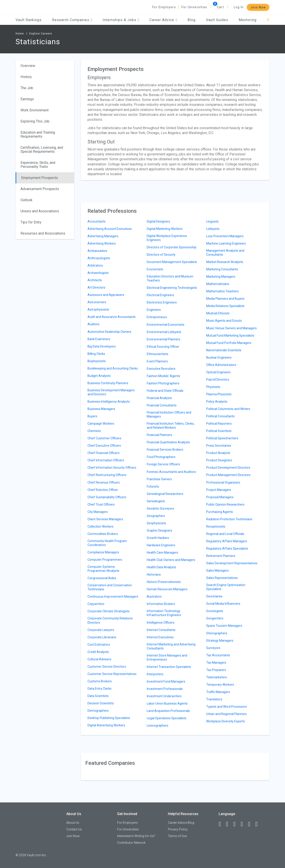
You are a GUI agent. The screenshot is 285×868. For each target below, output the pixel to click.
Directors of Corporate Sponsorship (172, 247)
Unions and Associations (40, 211)
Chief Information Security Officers (112, 468)
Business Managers (101, 409)
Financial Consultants (162, 405)
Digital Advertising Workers (106, 725)
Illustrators (154, 597)
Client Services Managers (105, 519)
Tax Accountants (218, 655)
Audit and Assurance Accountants (112, 317)
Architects (95, 280)
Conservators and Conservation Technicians (110, 587)
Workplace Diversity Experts (226, 721)
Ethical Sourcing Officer (163, 347)
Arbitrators (95, 265)
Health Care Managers (162, 553)
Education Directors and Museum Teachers (170, 278)
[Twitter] (236, 824)
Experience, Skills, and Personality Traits (38, 165)
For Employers (164, 7)
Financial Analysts (159, 398)
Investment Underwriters (164, 696)
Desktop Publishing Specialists (109, 718)
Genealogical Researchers (165, 494)
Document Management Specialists (172, 262)
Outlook (26, 200)
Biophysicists (97, 361)
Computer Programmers (105, 560)
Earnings (27, 99)
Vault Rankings (29, 20)
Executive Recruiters (161, 369)
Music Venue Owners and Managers (231, 328)
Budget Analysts (99, 376)
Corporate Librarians (102, 637)
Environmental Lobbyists (164, 332)
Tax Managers (216, 663)
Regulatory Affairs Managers (227, 541)
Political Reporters (219, 424)
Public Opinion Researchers (225, 504)
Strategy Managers (220, 641)
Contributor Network (131, 843)
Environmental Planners (164, 339)
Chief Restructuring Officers (107, 475)
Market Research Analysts (225, 262)
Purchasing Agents (220, 512)
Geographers (156, 516)
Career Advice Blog (181, 823)
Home (20, 34)
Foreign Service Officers (163, 464)
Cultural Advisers (99, 659)
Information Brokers (161, 604)
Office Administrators (221, 365)
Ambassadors (97, 251)
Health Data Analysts (161, 567)
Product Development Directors (228, 468)
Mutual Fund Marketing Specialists (230, 336)
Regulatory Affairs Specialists (227, 549)
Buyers (92, 416)
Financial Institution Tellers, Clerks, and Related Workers (171, 426)
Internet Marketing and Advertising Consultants (171, 646)
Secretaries (214, 596)
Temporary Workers (220, 685)
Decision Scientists (101, 703)
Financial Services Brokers (165, 450)
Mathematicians (218, 284)
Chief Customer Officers (104, 438)
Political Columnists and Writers (228, 409)
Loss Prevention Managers (225, 236)
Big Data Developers (102, 346)
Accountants (97, 221)
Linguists (212, 221)
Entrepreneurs (157, 317)
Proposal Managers (220, 497)
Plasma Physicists (219, 394)
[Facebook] (222, 824)
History (26, 77)
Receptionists (216, 526)
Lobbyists (213, 229)
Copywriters (96, 604)
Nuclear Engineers (219, 358)
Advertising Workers (102, 243)
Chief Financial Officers (104, 453)
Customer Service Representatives (112, 674)
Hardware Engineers (161, 545)
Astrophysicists (98, 309)
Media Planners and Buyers (225, 299)
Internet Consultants (161, 630)
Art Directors (96, 287)
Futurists (153, 486)
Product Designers (219, 460)
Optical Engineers (218, 372)
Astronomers (97, 302)
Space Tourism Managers (224, 626)
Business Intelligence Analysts (109, 402)
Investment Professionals (165, 689)
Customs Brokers (100, 681)
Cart (220, 7)
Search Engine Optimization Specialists (226, 587)
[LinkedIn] (229, 824)
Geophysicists (156, 523)
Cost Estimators (99, 645)
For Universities (194, 7)
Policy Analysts (217, 402)
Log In (239, 7)
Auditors (94, 324)
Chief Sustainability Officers (107, 497)
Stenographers (217, 633)
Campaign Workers (101, 424)
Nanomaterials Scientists (224, 350)
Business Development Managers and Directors (111, 392)
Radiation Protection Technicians (229, 519)
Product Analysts (218, 453)
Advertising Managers (103, 236)
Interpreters (155, 674)
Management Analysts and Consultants (225, 253)
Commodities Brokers (103, 534)
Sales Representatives (222, 578)
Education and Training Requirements (38, 134)
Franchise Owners (159, 479)
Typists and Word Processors (227, 707)
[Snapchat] (259, 824)
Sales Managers (218, 571)
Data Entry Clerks (100, 689)
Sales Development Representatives (232, 563)
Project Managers (219, 490)
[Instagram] (244, 824)
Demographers (98, 711)
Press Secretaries (219, 446)
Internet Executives (160, 637)
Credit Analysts (98, 652)
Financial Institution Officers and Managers (169, 414)
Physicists (213, 387)
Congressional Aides (102, 578)
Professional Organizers (223, 482)
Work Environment (35, 110)
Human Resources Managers (167, 589)
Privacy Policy (178, 829)
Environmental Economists (166, 325)
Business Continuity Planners (108, 383)
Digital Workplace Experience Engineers (167, 238)
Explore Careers (41, 34)
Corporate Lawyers (101, 630)
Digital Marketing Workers (165, 229)
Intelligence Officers (161, 623)
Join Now (258, 7)
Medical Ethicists (218, 313)
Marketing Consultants (222, 269)
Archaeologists (98, 273)
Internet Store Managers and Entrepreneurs (167, 657)
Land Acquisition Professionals (168, 711)
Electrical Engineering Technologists (172, 288)
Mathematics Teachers (222, 291)
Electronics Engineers (162, 302)
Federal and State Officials (165, 391)
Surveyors (213, 648)
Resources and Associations (43, 233)
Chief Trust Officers (101, 504)
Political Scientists (219, 431)
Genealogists (156, 501)
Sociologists (215, 611)
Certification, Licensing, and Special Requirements (42, 150)
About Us (73, 823)
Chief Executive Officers (104, 446)
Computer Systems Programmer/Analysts (103, 569)
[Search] (268, 20)
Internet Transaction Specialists (169, 667)
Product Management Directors (228, 475)
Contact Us (74, 829)
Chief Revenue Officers (104, 482)
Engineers (154, 310)
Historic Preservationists (164, 582)
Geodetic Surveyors (160, 508)
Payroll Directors (218, 380)
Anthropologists (99, 258)
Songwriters (215, 618)
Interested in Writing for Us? (136, 836)
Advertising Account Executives (110, 229)
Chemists (94, 431)
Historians (154, 575)
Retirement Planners (221, 556)
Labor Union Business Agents (167, 703)
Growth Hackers (158, 538)
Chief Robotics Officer (103, 490)
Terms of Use (177, 836)
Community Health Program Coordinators (107, 543)
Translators (214, 699)
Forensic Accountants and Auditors (171, 472)
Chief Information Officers (106, 460)
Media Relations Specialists (225, 306)
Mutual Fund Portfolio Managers (229, 343)
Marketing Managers (221, 277)
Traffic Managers (218, 692)
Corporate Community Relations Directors (110, 620)
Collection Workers (101, 526)
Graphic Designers (159, 530)
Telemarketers (217, 677)
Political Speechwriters (222, 438)
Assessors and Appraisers (106, 295)
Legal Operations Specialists (167, 718)
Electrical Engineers (160, 295)
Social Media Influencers (223, 604)
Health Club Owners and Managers (171, 560)
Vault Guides (217, 20)
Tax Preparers (216, 670)
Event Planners (157, 361)
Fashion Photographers (163, 383)
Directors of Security (161, 255)
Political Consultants (220, 416)
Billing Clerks (96, 354)
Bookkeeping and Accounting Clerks (113, 368)
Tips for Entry (31, 222)
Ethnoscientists (158, 354)
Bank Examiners (99, 339)
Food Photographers (161, 457)
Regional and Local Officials (225, 534)
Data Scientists (98, 696)
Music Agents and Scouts (224, 321)
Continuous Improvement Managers (113, 597)
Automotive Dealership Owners (109, 332)
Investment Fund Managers (166, 681)
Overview (28, 66)
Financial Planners (159, 435)
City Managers (98, 512)
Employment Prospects (40, 178)
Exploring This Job (35, 121)
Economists (155, 269)
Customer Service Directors (107, 667)
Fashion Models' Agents (163, 376)
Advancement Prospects (40, 189)
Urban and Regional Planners (226, 714)
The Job (27, 88)
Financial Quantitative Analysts (168, 442)
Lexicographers (158, 725)
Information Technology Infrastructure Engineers (164, 613)
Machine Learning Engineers (226, 243)
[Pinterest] (251, 824)
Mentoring (248, 20)
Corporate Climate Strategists (109, 611)
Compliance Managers (103, 552)
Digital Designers (158, 221)
